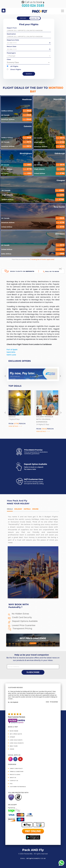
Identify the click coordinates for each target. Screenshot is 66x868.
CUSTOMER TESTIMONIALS (18, 787)
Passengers (11, 53)
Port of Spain (12, 350)
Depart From (12, 28)
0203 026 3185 (33, 5)
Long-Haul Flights (16, 740)
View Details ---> (15, 426)
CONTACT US (14, 781)
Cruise (35, 509)
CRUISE (12, 749)
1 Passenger (29, 56)
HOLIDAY (18, 509)
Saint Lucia (11, 355)
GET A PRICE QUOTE (16, 734)
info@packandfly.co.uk (36, 858)
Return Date (12, 46)
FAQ (11, 784)
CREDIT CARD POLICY (16, 768)
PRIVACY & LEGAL (15, 774)
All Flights (13, 66)
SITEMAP (12, 737)
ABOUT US (13, 778)
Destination (11, 34)
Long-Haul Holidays (17, 743)
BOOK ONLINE (14, 731)
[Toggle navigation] (63, 11)
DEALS (10, 509)
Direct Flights (14, 69)
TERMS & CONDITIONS (17, 771)
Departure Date (13, 40)
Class (9, 59)
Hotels (27, 509)
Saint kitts (11, 352)
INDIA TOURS (14, 746)
